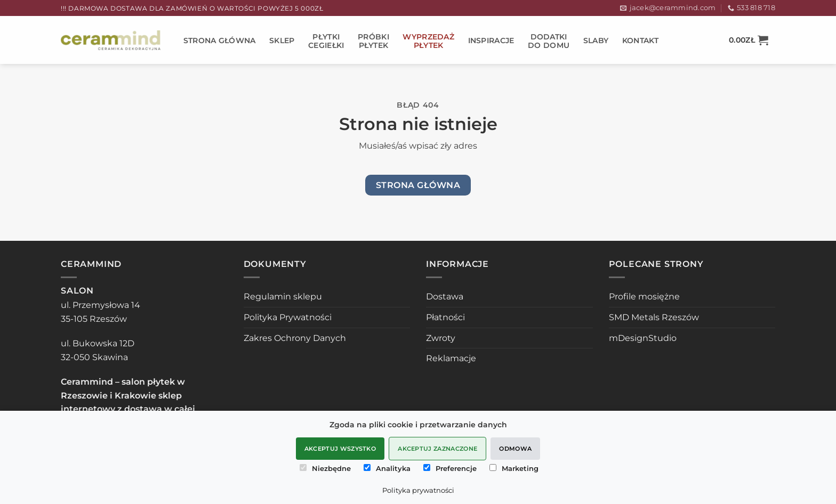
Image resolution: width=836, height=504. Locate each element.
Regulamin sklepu (283, 296)
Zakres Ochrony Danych (295, 338)
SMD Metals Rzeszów (654, 317)
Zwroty (441, 338)
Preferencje (450, 468)
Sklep (282, 40)
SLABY (596, 40)
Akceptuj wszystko (340, 449)
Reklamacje (451, 358)
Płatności (445, 317)
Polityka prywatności (418, 490)
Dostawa (445, 296)
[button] (749, 40)
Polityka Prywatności (288, 317)
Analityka (387, 468)
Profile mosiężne (644, 296)
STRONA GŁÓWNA (220, 40)
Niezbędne (325, 468)
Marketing (514, 468)
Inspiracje (491, 40)
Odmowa (515, 449)
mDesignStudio (643, 338)
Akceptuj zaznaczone (437, 449)
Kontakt (641, 40)
